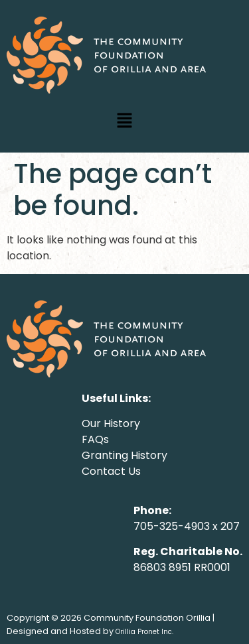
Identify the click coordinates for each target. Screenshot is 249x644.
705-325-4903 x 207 (187, 526)
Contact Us (111, 471)
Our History (111, 423)
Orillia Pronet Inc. (144, 632)
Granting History (124, 455)
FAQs (95, 439)
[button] (124, 121)
